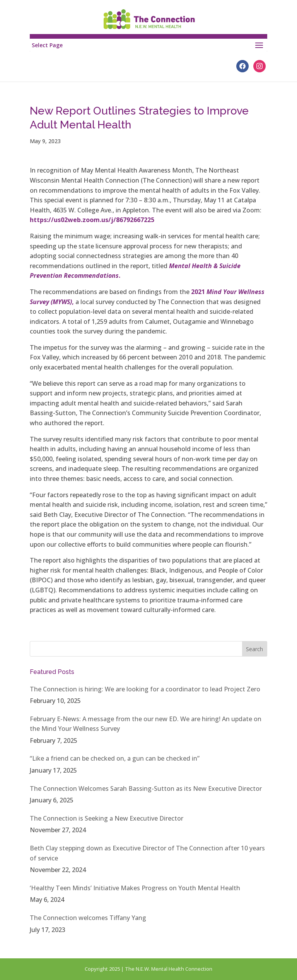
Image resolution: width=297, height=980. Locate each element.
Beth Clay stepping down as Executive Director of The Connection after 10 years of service (147, 853)
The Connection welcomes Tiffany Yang (88, 918)
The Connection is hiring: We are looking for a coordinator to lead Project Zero (145, 689)
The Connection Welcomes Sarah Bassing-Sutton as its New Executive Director (146, 788)
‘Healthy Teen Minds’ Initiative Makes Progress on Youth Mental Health (135, 888)
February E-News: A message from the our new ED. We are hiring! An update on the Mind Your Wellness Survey (146, 724)
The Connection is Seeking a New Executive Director (107, 818)
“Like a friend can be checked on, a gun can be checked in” (115, 758)
